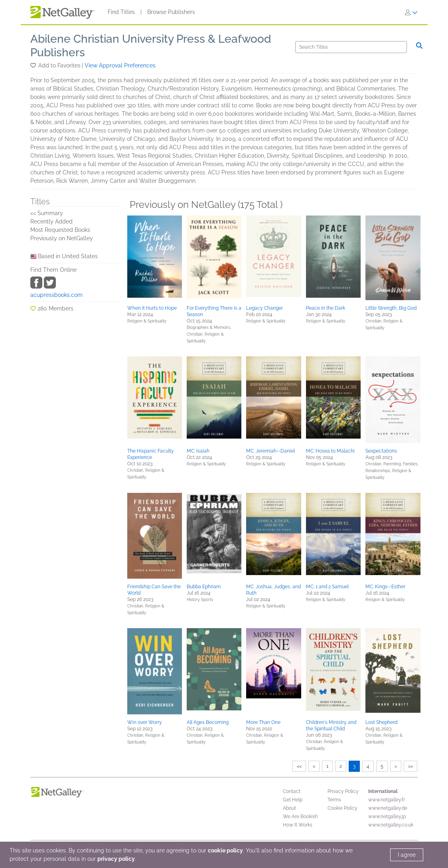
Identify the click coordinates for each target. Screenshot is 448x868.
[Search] (351, 47)
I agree (407, 855)
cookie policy (225, 850)
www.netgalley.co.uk (391, 825)
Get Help (293, 800)
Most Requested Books (60, 230)
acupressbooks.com (56, 295)
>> (411, 766)
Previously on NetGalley (62, 238)
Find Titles (121, 12)
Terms (334, 800)
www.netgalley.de (388, 808)
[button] (34, 65)
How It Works (298, 825)
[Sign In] (411, 12)
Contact (292, 791)
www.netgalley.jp (387, 817)
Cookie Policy (342, 808)
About (289, 808)
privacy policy (116, 859)
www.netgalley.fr (387, 800)
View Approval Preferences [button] (120, 65)
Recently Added (51, 221)
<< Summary (47, 213)
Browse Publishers (171, 12)
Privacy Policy (343, 791)
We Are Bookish (300, 817)
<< (299, 766)
